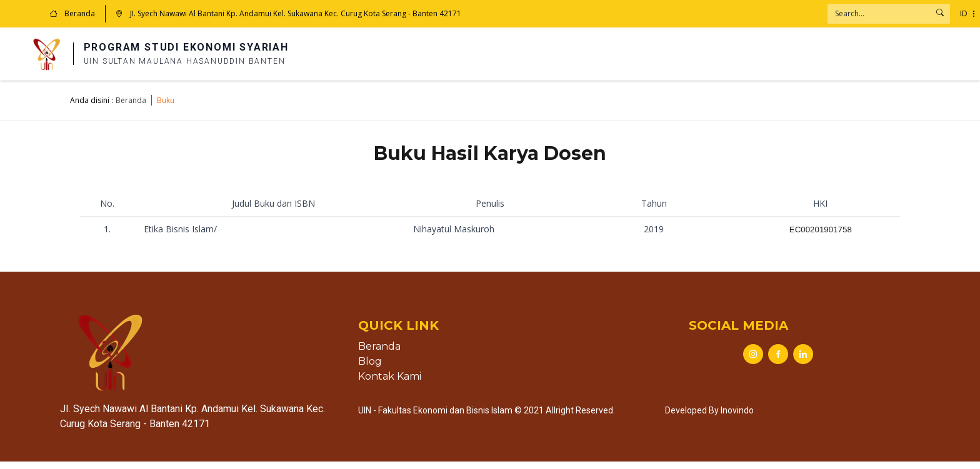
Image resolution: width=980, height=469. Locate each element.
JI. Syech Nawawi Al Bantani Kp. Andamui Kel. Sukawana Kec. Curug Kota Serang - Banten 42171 (288, 13)
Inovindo (737, 418)
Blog (370, 369)
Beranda (72, 13)
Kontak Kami (390, 384)
